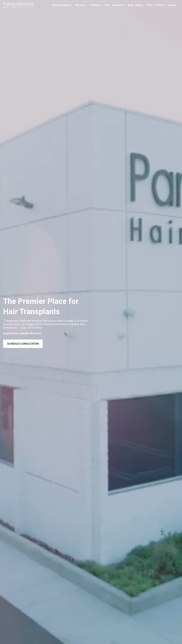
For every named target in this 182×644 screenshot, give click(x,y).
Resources (118, 5)
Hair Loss (80, 5)
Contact (159, 5)
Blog (130, 5)
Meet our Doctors (62, 5)
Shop (150, 5)
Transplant (95, 5)
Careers (172, 5)
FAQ (107, 5)
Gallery (139, 5)
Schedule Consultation (23, 344)
